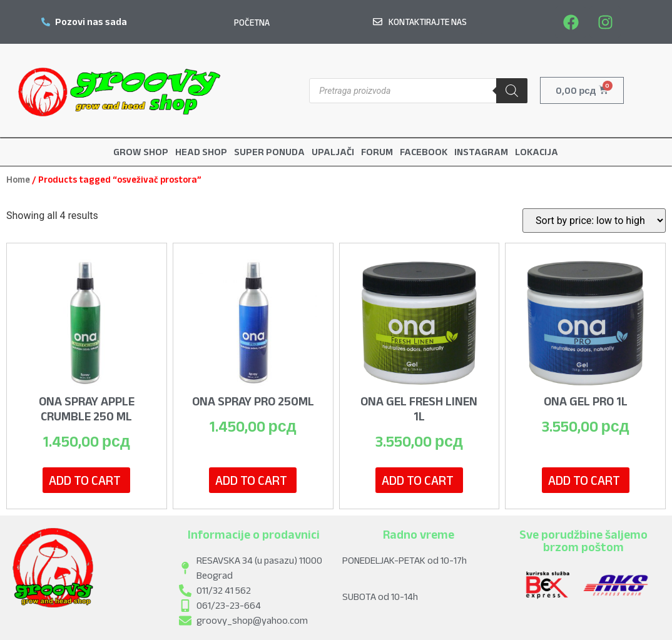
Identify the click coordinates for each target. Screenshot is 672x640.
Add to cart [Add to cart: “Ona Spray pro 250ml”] (251, 480)
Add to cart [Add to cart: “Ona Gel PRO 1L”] (584, 480)
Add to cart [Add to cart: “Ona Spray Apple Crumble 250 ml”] (85, 480)
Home (18, 179)
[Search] (512, 91)
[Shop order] (594, 220)
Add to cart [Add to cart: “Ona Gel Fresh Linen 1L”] (418, 480)
